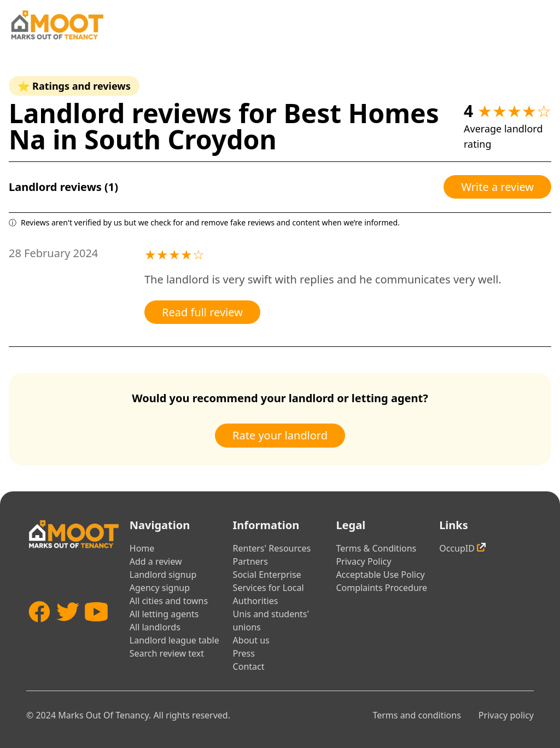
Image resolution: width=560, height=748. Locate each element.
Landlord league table (174, 640)
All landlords (155, 627)
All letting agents (164, 614)
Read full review (202, 312)
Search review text (167, 653)
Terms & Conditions (376, 548)
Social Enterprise (267, 575)
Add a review (156, 561)
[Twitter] (68, 631)
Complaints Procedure (381, 588)
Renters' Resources (272, 548)
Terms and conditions (416, 715)
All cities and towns (169, 601)
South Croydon (180, 139)
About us (251, 640)
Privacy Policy (363, 561)
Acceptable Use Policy (380, 575)
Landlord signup (163, 575)
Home (142, 548)
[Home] (57, 25)
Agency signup (160, 588)
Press (244, 653)
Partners (250, 561)
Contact (249, 666)
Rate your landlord (280, 435)
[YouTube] (96, 631)
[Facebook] (39, 631)
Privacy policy (506, 715)
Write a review (497, 187)
